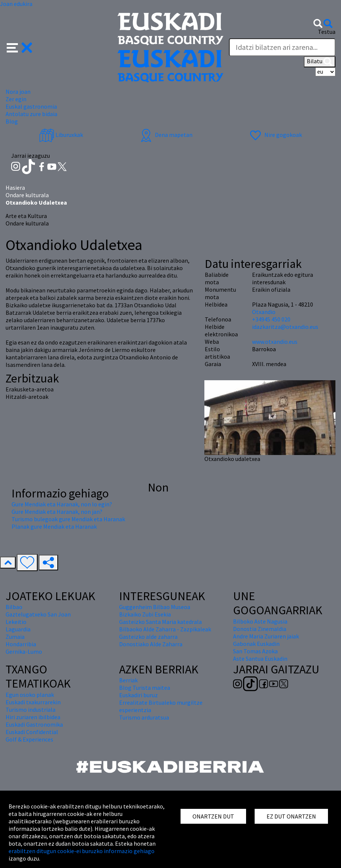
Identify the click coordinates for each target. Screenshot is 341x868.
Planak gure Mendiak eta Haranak (54, 526)
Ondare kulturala (27, 195)
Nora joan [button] (18, 92)
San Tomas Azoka (255, 651)
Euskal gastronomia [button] (31, 106)
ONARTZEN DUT (213, 816)
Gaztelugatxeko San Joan (38, 614)
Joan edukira (16, 4)
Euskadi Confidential (32, 732)
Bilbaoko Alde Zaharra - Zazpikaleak (165, 629)
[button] (20, 47)
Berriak (128, 680)
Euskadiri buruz (138, 695)
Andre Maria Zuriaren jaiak (266, 636)
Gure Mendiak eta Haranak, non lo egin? (62, 504)
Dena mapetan (165, 135)
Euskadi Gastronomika (34, 724)
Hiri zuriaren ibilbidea (33, 717)
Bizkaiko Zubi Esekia (145, 614)
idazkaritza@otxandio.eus (285, 327)
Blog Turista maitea (145, 688)
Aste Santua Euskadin (260, 659)
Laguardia (18, 629)
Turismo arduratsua (144, 717)
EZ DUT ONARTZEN (291, 816)
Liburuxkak (61, 135)
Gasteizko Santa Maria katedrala (160, 622)
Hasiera (15, 188)
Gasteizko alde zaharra (148, 637)
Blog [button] (12, 121)
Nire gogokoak (275, 135)
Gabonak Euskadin (256, 644)
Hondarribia (21, 644)
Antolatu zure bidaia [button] (31, 114)
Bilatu (320, 62)
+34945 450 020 (271, 319)
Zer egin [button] (16, 99)
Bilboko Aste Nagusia (260, 621)
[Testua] (282, 47)
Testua (327, 32)
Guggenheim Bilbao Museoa (155, 607)
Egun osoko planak (30, 695)
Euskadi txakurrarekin (33, 702)
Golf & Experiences (29, 739)
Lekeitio (16, 622)
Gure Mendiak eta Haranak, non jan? (57, 512)
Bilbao (14, 607)
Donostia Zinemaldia (260, 629)
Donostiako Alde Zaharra (151, 644)
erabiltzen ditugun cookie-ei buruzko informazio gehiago (82, 851)
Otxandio (264, 312)
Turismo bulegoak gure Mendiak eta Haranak (68, 519)
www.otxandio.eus (275, 342)
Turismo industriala (31, 710)
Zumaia (15, 637)
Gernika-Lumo (24, 651)
